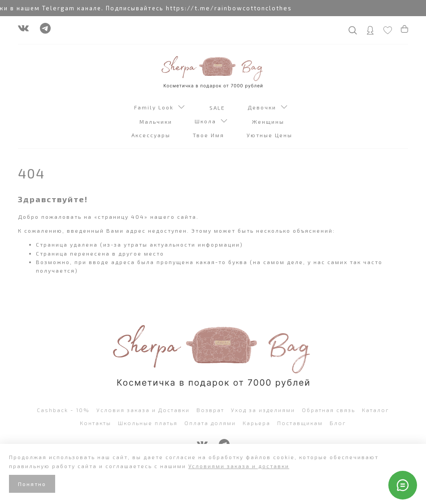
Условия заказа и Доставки (143, 410)
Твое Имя (210, 135)
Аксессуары (152, 135)
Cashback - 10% (63, 410)
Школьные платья (148, 423)
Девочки (267, 108)
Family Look (159, 108)
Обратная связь (328, 410)
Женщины (269, 122)
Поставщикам (300, 423)
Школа (211, 122)
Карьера (256, 423)
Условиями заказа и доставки (239, 466)
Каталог (376, 410)
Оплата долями (210, 423)
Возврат (210, 410)
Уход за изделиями (263, 410)
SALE (218, 108)
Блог (338, 423)
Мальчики (157, 122)
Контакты (96, 423)
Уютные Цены (271, 135)
